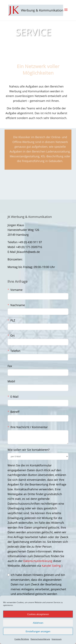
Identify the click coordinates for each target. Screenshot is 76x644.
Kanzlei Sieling (52, 566)
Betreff (15, 412)
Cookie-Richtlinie (22, 639)
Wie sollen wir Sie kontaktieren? (29, 450)
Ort (13, 336)
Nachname (18, 305)
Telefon (15, 351)
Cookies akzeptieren (38, 614)
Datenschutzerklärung (40, 639)
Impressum (57, 639)
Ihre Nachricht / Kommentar (29, 427)
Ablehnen (38, 623)
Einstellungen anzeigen (38, 631)
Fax (10, 366)
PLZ (13, 320)
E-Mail (14, 397)
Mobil (11, 381)
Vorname (16, 290)
